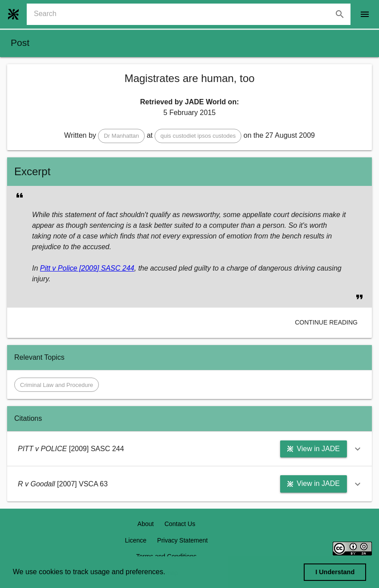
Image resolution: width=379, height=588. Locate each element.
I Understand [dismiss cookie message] (335, 572)
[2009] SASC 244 (106, 268)
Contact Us (180, 524)
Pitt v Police (59, 268)
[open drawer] (365, 14)
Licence (136, 540)
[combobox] (192, 14)
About (146, 524)
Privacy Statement (183, 540)
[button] (121, 136)
